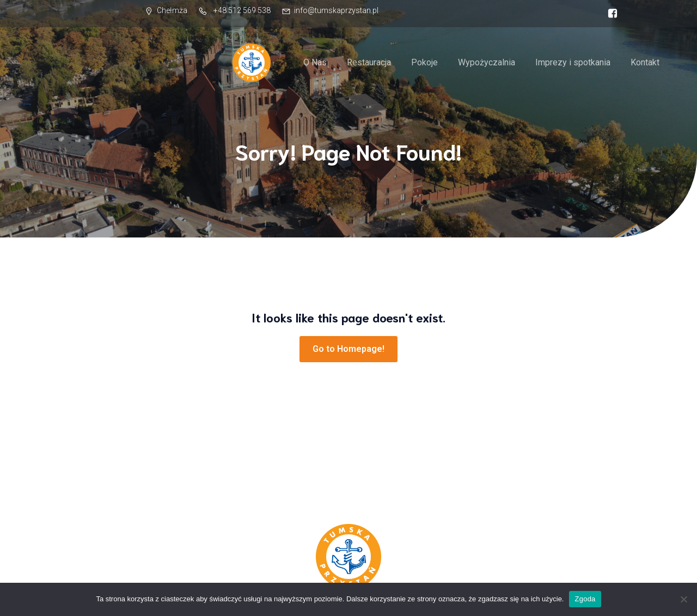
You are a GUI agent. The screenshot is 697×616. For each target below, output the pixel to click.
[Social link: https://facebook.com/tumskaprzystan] (610, 14)
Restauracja (369, 62)
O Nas (315, 62)
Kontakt (645, 62)
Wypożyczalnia (487, 62)
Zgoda (585, 599)
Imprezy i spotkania (573, 62)
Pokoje (424, 62)
